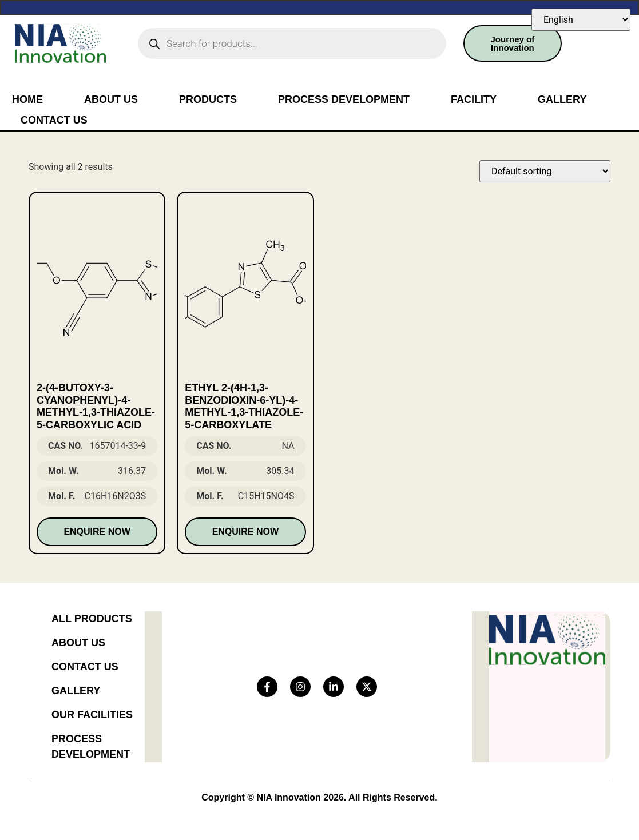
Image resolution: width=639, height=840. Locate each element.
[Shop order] (545, 171)
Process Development (344, 99)
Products (208, 99)
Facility (474, 99)
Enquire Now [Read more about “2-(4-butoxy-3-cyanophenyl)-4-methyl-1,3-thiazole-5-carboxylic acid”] (97, 532)
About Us (111, 99)
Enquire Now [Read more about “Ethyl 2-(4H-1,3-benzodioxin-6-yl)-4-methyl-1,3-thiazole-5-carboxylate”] (245, 532)
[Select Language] (581, 20)
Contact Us (54, 120)
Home (27, 99)
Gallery (562, 99)
